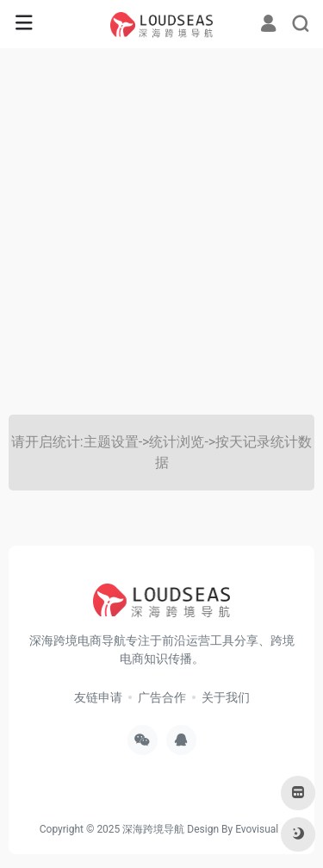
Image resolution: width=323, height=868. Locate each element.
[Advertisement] (161, 232)
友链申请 (98, 697)
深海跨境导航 (153, 829)
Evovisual (257, 829)
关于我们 (226, 697)
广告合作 (162, 697)
